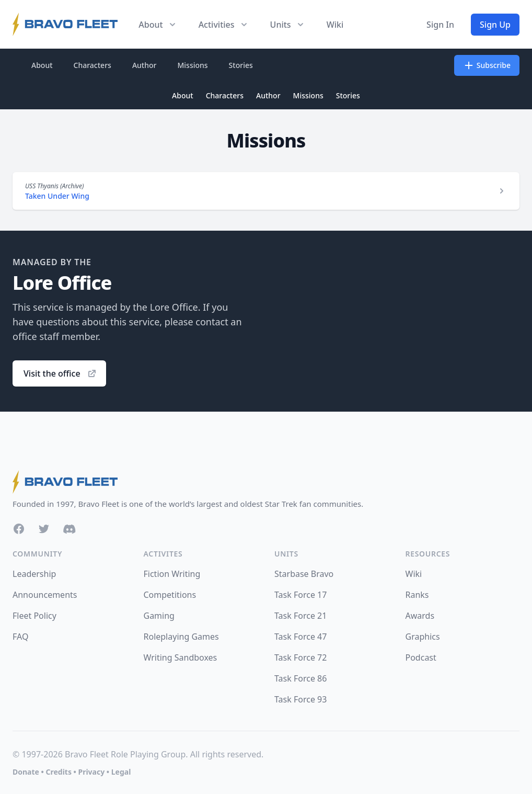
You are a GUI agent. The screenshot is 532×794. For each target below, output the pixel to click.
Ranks (417, 595)
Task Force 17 (300, 595)
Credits (58, 772)
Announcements (45, 595)
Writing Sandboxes (181, 657)
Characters (92, 65)
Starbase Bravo (304, 574)
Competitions (170, 595)
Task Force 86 (300, 678)
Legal (121, 772)
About (42, 65)
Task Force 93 (300, 699)
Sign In (440, 25)
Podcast (421, 657)
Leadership (34, 574)
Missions (192, 65)
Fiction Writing (172, 574)
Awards (420, 616)
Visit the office (60, 373)
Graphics (423, 637)
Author (144, 65)
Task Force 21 (300, 616)
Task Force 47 (300, 637)
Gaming (159, 616)
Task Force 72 (300, 657)
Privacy (91, 772)
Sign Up (495, 25)
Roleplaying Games (181, 637)
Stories (241, 65)
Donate (26, 772)
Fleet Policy (34, 616)
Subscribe (487, 65)
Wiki (335, 25)
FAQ (20, 637)
